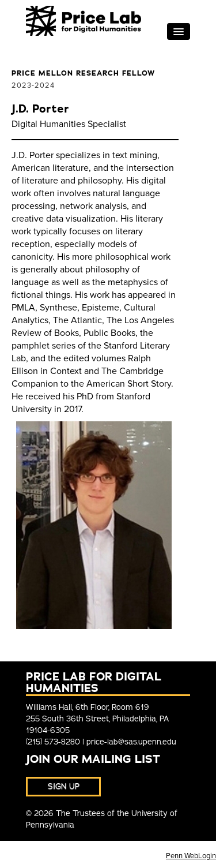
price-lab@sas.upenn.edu (131, 742)
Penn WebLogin (191, 856)
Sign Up (64, 786)
